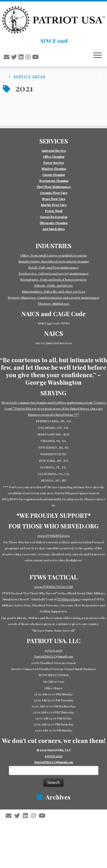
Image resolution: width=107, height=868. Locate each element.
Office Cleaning (53, 157)
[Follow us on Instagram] (29, 57)
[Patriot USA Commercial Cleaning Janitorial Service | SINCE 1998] (53, 20)
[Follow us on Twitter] (15, 57)
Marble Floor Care (54, 205)
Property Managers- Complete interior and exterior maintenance (53, 298)
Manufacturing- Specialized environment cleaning (53, 261)
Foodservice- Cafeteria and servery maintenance (53, 274)
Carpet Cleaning (53, 175)
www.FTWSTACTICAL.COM (53, 587)
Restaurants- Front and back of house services (53, 280)
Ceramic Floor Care (54, 193)
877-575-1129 (54, 650)
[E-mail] (7, 57)
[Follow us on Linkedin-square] (22, 57)
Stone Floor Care (54, 199)
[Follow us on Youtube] (36, 57)
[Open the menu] (98, 56)
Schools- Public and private (53, 286)
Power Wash (54, 211)
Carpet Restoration (54, 217)
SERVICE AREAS (29, 77)
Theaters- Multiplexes (53, 304)
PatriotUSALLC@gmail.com (54, 656)
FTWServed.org (68, 599)
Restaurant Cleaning (54, 181)
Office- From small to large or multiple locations (54, 255)
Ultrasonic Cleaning (53, 223)
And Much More (54, 229)
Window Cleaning (54, 169)
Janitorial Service (54, 151)
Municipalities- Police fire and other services (53, 292)
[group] (53, 190)
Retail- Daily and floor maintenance (53, 267)
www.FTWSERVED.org (53, 536)
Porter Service (53, 163)
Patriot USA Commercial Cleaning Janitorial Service (56, 822)
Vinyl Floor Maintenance (54, 187)
